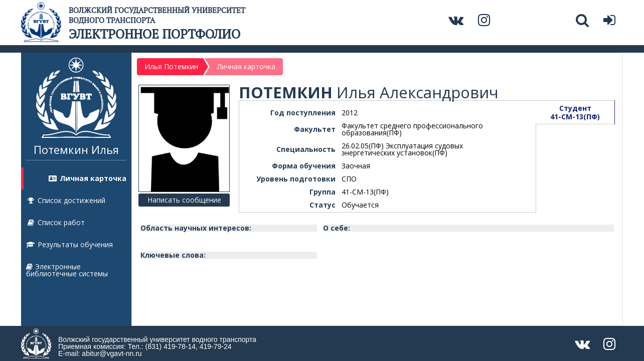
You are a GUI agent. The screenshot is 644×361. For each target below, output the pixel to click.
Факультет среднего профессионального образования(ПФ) (412, 129)
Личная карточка (87, 178)
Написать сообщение (184, 200)
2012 (350, 113)
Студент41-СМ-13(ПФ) (575, 112)
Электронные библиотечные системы (67, 270)
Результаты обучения (69, 244)
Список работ (55, 222)
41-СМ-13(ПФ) (365, 192)
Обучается (360, 205)
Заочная (356, 166)
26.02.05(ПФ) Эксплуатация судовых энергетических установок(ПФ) (402, 149)
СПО (349, 179)
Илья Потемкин (171, 66)
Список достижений (66, 200)
